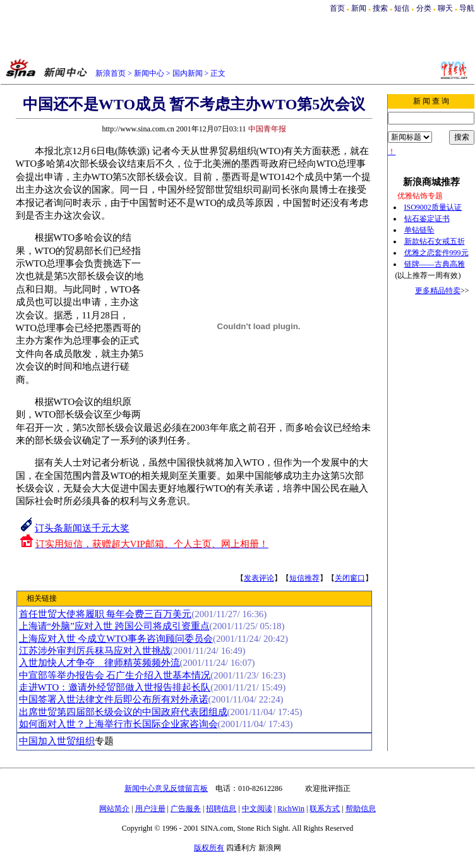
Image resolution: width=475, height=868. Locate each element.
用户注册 (150, 809)
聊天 (445, 8)
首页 (337, 8)
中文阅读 (257, 809)
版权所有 (209, 848)
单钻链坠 (419, 230)
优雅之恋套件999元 (436, 253)
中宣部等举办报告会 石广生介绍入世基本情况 (115, 675)
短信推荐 (304, 578)
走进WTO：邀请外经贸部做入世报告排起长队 (115, 687)
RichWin (291, 809)
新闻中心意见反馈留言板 (166, 788)
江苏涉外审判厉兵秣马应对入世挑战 (95, 651)
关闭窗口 (350, 578)
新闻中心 (149, 73)
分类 (424, 8)
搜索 (381, 8)
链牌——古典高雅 (435, 264)
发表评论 (259, 578)
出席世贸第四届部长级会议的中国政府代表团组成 (123, 712)
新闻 (359, 8)
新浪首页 (111, 73)
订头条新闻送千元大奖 (82, 528)
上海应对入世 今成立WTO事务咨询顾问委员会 (116, 639)
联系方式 (325, 809)
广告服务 (186, 809)
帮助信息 (361, 809)
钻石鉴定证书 (427, 219)
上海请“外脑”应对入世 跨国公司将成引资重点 (114, 626)
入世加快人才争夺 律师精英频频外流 (99, 663)
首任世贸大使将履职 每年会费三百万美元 (105, 614)
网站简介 (114, 809)
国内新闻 (188, 73)
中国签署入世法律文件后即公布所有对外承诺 (114, 699)
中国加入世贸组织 (57, 741)
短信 (402, 8)
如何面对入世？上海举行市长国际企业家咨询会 (118, 724)
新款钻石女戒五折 (435, 241)
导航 (467, 8)
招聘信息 (221, 809)
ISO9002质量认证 (433, 207)
